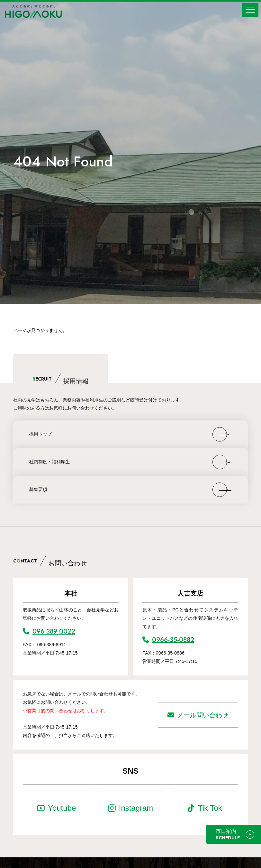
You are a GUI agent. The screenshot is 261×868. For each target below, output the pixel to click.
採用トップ (40, 434)
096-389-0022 (49, 632)
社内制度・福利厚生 (50, 462)
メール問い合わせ (198, 715)
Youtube (62, 808)
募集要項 (38, 489)
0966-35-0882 (168, 640)
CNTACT (50, 561)
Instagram (136, 808)
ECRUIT (61, 379)
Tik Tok (210, 808)
